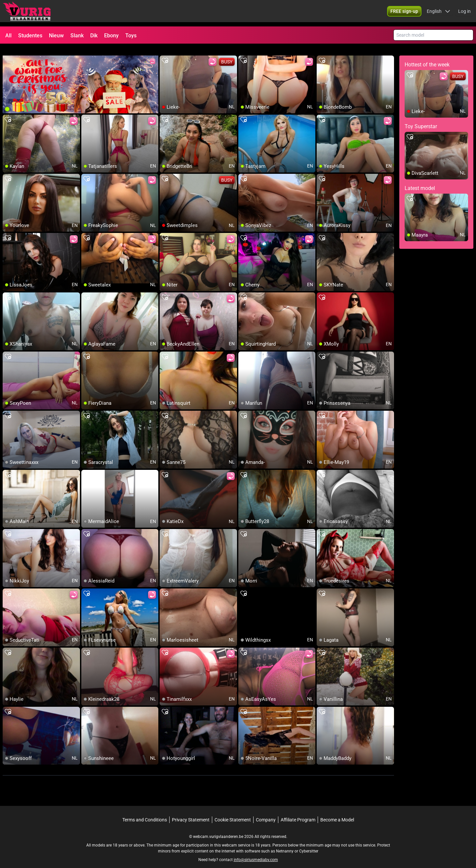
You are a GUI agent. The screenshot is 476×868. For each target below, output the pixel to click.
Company (266, 812)
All (8, 36)
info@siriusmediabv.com (256, 852)
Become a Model (337, 812)
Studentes (30, 36)
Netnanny (285, 843)
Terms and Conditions (145, 812)
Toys (131, 36)
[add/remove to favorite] (165, 53)
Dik (94, 36)
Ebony (111, 36)
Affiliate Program (298, 812)
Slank (77, 36)
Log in (464, 13)
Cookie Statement (233, 812)
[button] (438, 13)
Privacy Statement (191, 812)
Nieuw (56, 36)
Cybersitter (309, 843)
